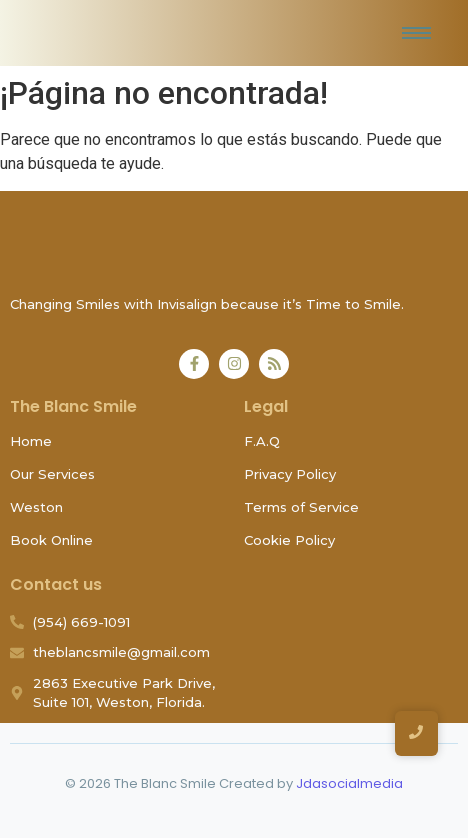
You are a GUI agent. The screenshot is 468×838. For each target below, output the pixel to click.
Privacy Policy (290, 474)
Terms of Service (301, 507)
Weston (36, 507)
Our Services (52, 474)
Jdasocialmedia (349, 783)
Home (31, 441)
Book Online (51, 540)
